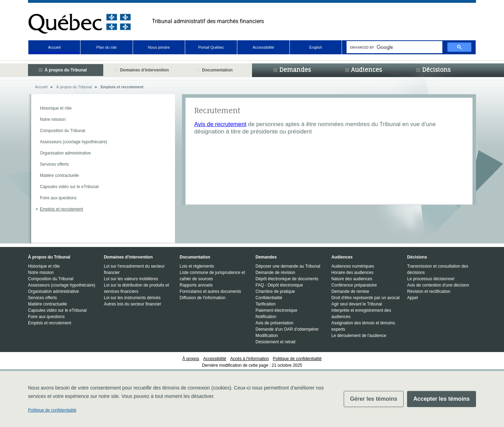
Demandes (295, 70)
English (316, 47)
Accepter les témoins (442, 399)
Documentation (217, 70)
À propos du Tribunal (66, 70)
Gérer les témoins (374, 399)
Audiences (366, 70)
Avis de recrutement (220, 124)
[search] (394, 47)
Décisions (436, 70)
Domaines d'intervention (145, 70)
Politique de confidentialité (52, 410)
